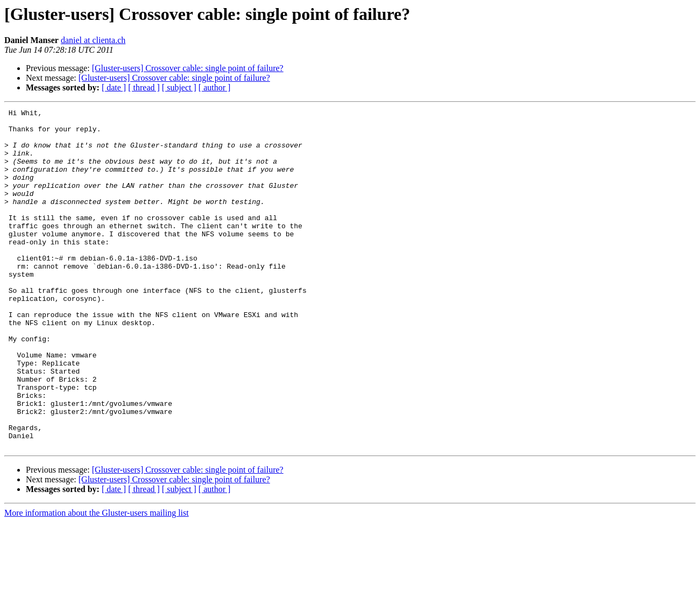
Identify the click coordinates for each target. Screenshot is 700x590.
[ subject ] (179, 87)
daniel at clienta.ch (93, 40)
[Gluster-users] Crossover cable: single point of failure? (188, 68)
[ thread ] (144, 87)
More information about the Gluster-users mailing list (97, 581)
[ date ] (114, 87)
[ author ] (215, 87)
